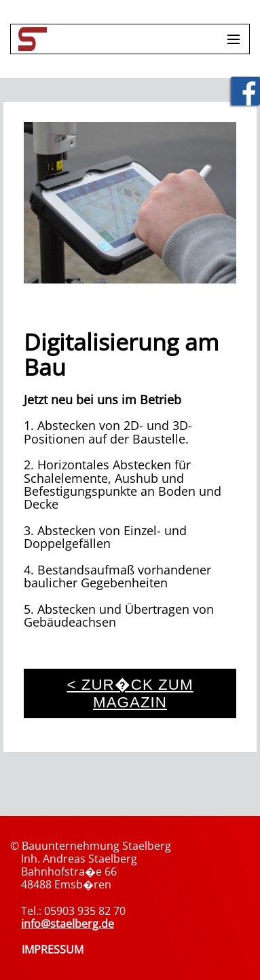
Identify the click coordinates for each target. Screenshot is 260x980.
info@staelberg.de (68, 924)
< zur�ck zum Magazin (130, 693)
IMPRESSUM (53, 949)
